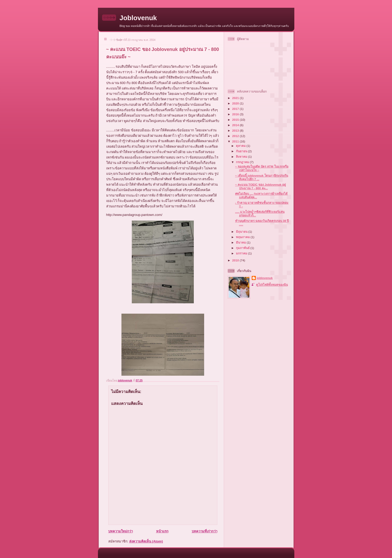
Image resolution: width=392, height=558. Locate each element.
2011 (236, 141)
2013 (236, 130)
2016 (236, 114)
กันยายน (242, 151)
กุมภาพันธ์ (243, 248)
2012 (236, 136)
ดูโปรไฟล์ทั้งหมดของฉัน (272, 285)
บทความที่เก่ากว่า (205, 531)
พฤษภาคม (243, 237)
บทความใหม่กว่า (121, 531)
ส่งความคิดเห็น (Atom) (146, 541)
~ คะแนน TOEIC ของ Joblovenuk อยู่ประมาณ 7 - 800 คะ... (261, 186)
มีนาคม (241, 242)
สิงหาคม (242, 157)
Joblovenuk (138, 18)
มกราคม (242, 253)
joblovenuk (265, 278)
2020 (236, 103)
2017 (236, 109)
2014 (236, 125)
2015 (236, 120)
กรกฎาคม (243, 162)
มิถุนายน (242, 232)
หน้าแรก (162, 531)
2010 (236, 260)
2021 (236, 98)
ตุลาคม (241, 146)
